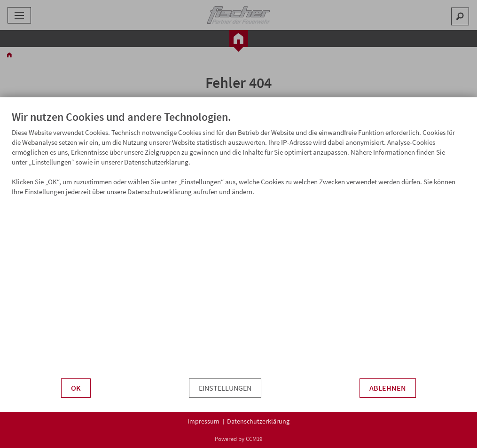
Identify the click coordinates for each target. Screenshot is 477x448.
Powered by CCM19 (238, 439)
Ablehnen (388, 388)
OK (76, 388)
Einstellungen (225, 388)
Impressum (203, 421)
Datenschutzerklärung (258, 421)
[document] (238, 251)
